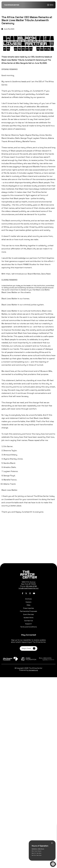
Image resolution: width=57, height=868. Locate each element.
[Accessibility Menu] (53, 864)
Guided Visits (29, 618)
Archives (28, 599)
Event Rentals (29, 614)
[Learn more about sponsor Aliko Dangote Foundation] (11, 659)
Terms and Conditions (28, 627)
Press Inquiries (29, 608)
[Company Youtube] (34, 593)
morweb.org (33, 670)
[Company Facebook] (23, 593)
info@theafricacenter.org (28, 588)
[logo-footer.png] (28, 575)
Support (28, 624)
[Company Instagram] (30, 593)
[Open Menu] (51, 5)
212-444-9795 (31, 586)
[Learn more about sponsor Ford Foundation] (29, 659)
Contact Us (29, 621)
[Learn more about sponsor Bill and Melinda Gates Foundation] (47, 659)
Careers (28, 602)
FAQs (29, 605)
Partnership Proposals (28, 611)
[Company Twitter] (26, 593)
